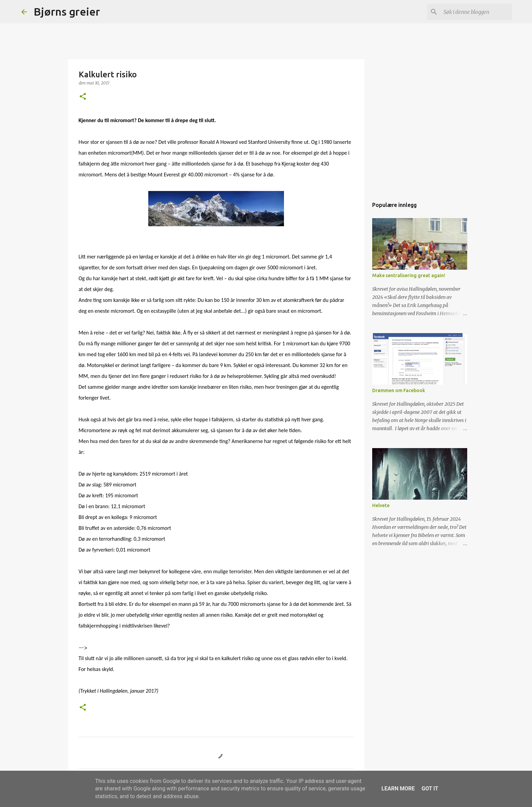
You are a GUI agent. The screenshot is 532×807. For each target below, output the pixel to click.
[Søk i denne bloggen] (476, 12)
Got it (430, 789)
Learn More (398, 789)
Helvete (381, 505)
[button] (83, 97)
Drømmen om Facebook (399, 390)
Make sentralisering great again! (409, 275)
